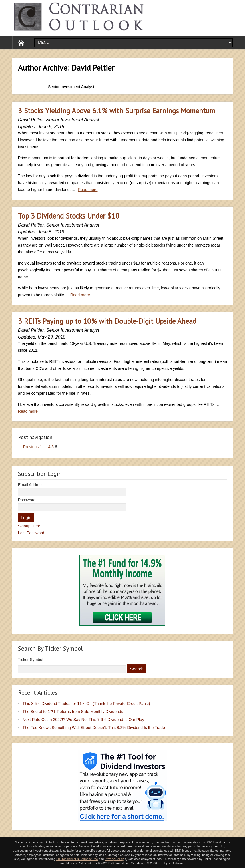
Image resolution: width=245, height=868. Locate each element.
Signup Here (29, 526)
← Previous (28, 447)
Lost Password (31, 533)
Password (27, 500)
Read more (88, 190)
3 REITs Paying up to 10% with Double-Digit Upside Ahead (107, 321)
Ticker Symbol (31, 660)
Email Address (31, 485)
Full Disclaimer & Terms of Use (77, 859)
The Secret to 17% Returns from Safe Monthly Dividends (73, 712)
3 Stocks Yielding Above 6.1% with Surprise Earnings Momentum (117, 111)
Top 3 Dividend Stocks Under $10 (69, 216)
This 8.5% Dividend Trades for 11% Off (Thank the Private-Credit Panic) (86, 704)
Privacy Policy (114, 859)
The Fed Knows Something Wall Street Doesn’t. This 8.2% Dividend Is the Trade (94, 728)
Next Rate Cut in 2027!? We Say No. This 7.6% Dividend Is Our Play (83, 720)
